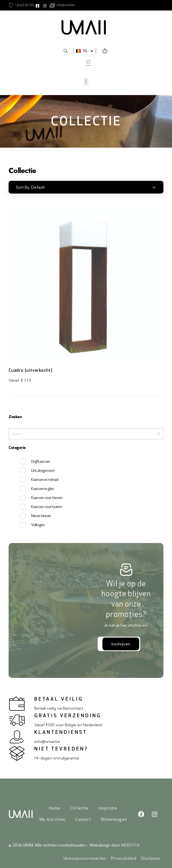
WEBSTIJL (131, 846)
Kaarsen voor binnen (47, 498)
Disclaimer (151, 859)
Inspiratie (108, 808)
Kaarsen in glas (43, 489)
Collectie (79, 808)
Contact (83, 820)
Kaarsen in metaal (45, 480)
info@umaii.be (66, 5)
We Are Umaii (52, 820)
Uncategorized (43, 471)
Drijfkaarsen (40, 462)
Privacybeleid (124, 859)
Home (55, 808)
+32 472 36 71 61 (24, 5)
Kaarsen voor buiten (47, 507)
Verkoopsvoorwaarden (85, 859)
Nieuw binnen (41, 516)
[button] (86, 82)
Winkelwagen (114, 820)
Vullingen (38, 525)
